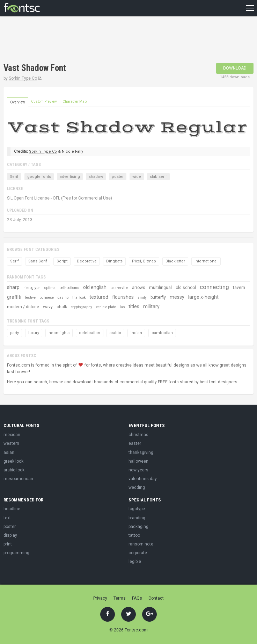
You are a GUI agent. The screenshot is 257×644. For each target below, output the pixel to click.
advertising (70, 177)
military (151, 306)
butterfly (158, 297)
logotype (137, 509)
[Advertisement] (85, 40)
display (10, 535)
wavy (48, 307)
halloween (138, 461)
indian (136, 333)
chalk (62, 307)
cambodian (162, 333)
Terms (120, 598)
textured (99, 297)
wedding (137, 487)
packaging (138, 527)
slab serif (158, 177)
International (206, 261)
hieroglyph (32, 288)
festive (30, 298)
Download (235, 68)
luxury (34, 333)
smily (142, 298)
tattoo (134, 535)
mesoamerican (18, 479)
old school (186, 288)
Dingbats (114, 261)
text (7, 518)
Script (62, 261)
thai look (79, 298)
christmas (138, 435)
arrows (139, 288)
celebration (90, 333)
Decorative (87, 261)
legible (135, 562)
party (14, 333)
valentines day (143, 479)
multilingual (160, 288)
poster (118, 177)
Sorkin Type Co (23, 78)
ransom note (141, 544)
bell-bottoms (69, 288)
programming (16, 553)
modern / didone (23, 307)
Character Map (75, 102)
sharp (13, 287)
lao (122, 307)
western (11, 443)
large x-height (203, 297)
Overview (18, 102)
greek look (13, 461)
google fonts (39, 177)
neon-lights (59, 333)
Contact (156, 598)
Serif (14, 177)
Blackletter (175, 261)
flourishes (123, 297)
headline (12, 509)
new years (138, 470)
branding (137, 518)
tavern (239, 288)
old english (95, 287)
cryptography (82, 307)
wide (137, 177)
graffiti (14, 297)
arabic (115, 333)
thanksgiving (141, 453)
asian (9, 453)
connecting (214, 287)
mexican (12, 435)
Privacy (100, 598)
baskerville (119, 288)
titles (134, 306)
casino (63, 298)
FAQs (137, 598)
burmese (47, 298)
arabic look (14, 470)
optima (50, 288)
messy (177, 297)
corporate (138, 553)
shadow (96, 177)
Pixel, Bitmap (144, 261)
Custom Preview (44, 102)
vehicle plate (106, 307)
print (8, 544)
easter (135, 443)
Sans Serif (38, 261)
